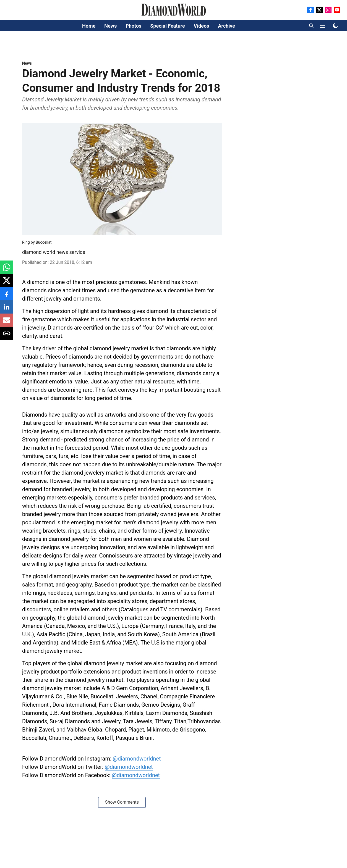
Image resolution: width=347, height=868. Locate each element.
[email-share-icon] (7, 323)
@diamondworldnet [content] (137, 759)
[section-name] (27, 63)
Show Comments (122, 802)
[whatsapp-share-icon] (7, 270)
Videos (202, 26)
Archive (226, 26)
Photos (133, 26)
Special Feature (167, 26)
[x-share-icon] (7, 283)
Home (89, 26)
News (110, 26)
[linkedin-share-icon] (7, 310)
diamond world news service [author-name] (54, 252)
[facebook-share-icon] (7, 297)
